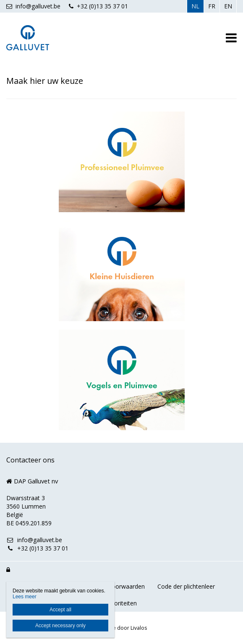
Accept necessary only (60, 626)
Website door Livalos (122, 628)
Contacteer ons (30, 460)
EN (228, 6)
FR (212, 6)
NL (195, 6)
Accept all (60, 610)
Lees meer (25, 597)
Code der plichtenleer (186, 586)
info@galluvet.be (33, 6)
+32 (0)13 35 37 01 (98, 6)
